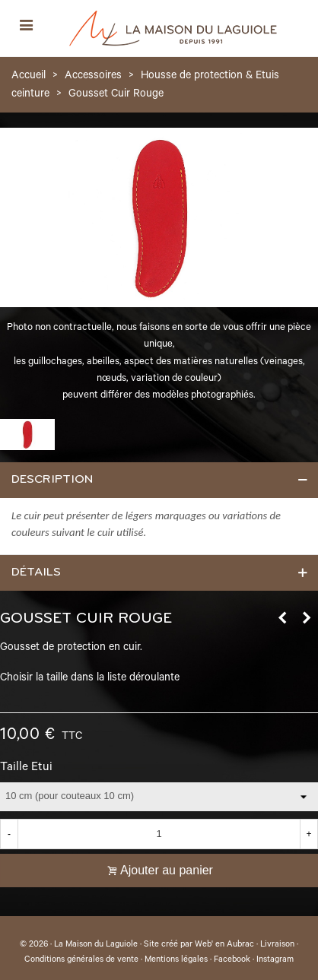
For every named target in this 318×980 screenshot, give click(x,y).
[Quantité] (159, 834)
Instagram (275, 960)
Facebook (232, 960)
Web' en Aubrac (224, 945)
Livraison (277, 945)
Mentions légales (176, 960)
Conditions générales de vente (81, 960)
